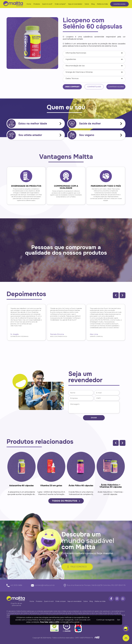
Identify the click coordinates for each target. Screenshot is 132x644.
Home (29, 4)
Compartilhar (94, 87)
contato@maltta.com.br (70, 622)
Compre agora (119, 4)
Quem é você (49, 601)
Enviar (94, 418)
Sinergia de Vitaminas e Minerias (79, 72)
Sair (119, 620)
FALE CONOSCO (77, 567)
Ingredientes (71, 59)
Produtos (37, 4)
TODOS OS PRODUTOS (66, 501)
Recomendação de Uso (75, 66)
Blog (93, 4)
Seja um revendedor (75, 4)
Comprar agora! (116, 87)
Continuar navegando (105, 620)
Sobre (87, 4)
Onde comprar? (60, 4)
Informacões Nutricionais (76, 53)
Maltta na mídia (102, 4)
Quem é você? (47, 4)
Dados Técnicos (72, 78)
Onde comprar (61, 601)
